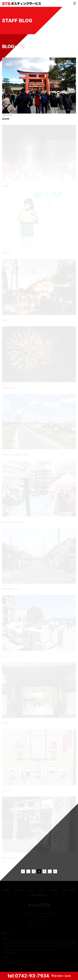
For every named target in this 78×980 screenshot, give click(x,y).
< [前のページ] (23, 871)
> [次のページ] (55, 871)
